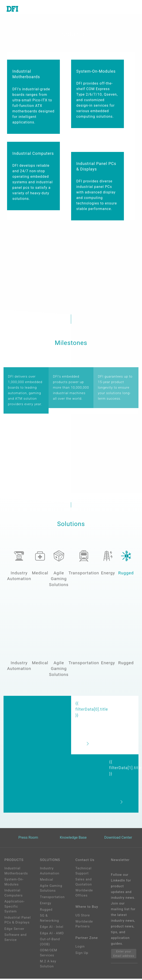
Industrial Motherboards (16, 872)
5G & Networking (49, 919)
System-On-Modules (14, 883)
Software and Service (16, 939)
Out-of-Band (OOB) (50, 943)
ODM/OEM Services (49, 954)
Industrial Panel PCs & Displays (18, 921)
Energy (46, 904)
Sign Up (82, 956)
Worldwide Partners (84, 926)
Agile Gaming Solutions (51, 889)
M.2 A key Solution (48, 965)
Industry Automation (50, 872)
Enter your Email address (124, 955)
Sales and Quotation (84, 883)
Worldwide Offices (84, 894)
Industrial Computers (14, 894)
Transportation (52, 898)
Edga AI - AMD (52, 934)
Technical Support (84, 872)
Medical (47, 881)
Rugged (46, 911)
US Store (83, 918)
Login (80, 950)
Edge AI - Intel (52, 928)
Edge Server (14, 930)
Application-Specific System (14, 908)
